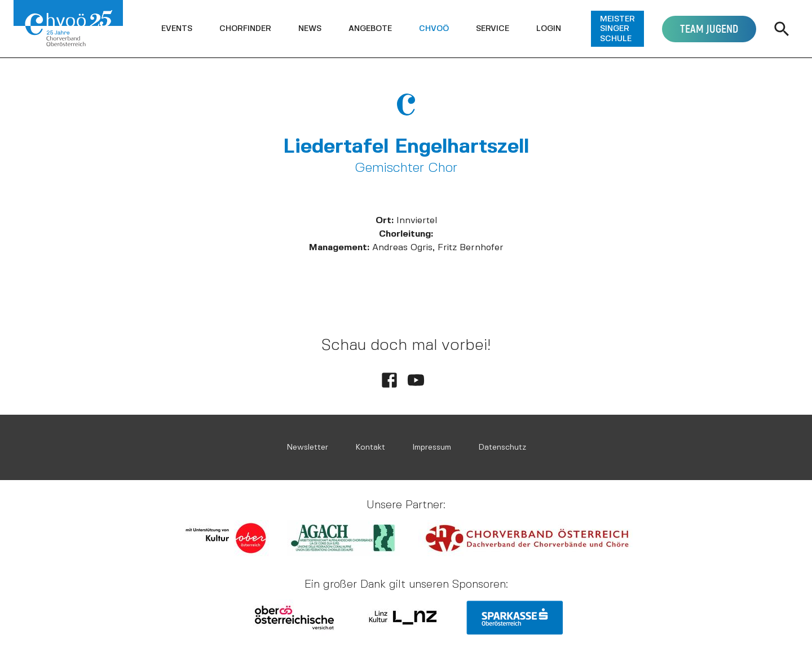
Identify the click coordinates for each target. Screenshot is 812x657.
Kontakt (370, 447)
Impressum (432, 447)
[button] (177, 29)
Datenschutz (502, 447)
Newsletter (307, 447)
